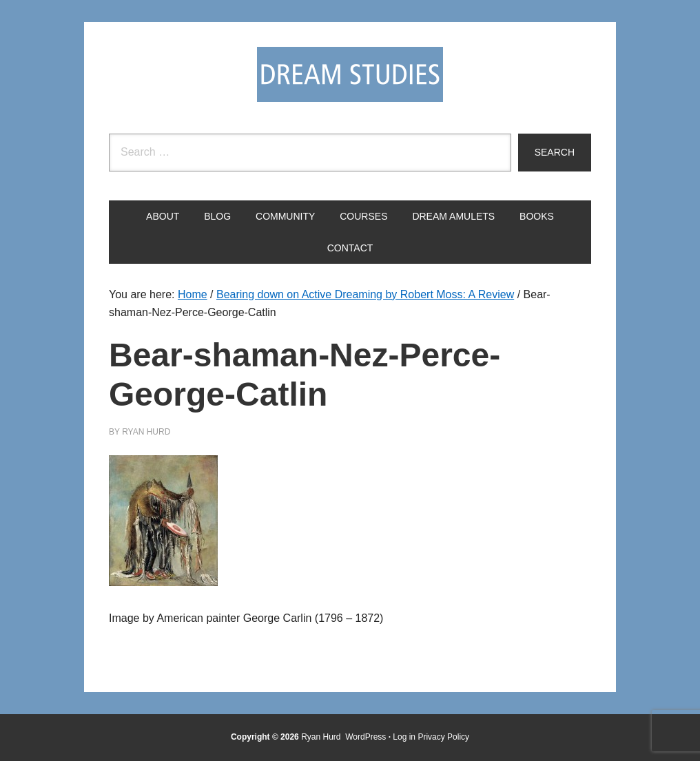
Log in (404, 737)
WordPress (366, 737)
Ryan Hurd (322, 737)
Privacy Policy (443, 737)
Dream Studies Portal (350, 74)
